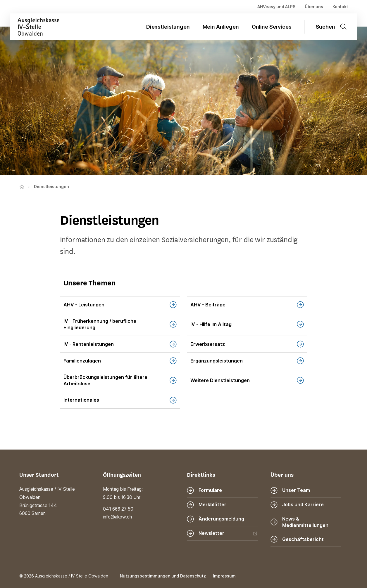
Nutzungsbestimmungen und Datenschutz (163, 576)
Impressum (224, 576)
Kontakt (340, 7)
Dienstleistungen (168, 27)
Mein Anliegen (221, 27)
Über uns (314, 7)
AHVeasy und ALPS (276, 7)
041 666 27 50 (118, 509)
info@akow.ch (117, 517)
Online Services (272, 27)
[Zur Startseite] (35, 27)
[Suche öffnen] (334, 27)
